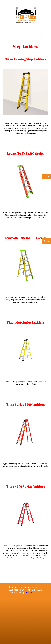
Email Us (28, 592)
